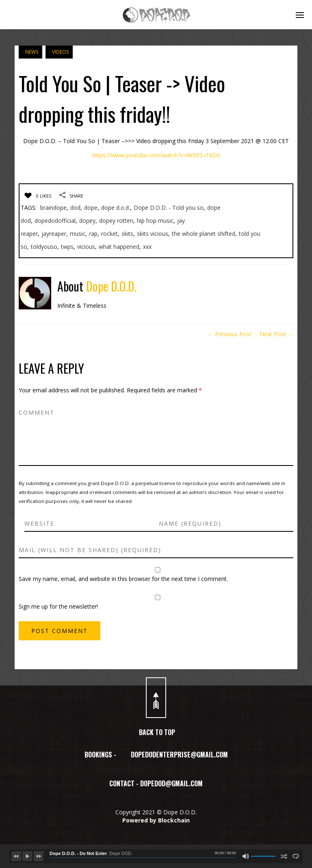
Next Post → (276, 334)
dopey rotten (116, 221)
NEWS (32, 52)
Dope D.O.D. (111, 286)
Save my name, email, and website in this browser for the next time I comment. (123, 579)
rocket (109, 234)
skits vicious (153, 234)
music (78, 234)
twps (67, 247)
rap (93, 234)
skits (127, 234)
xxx (147, 247)
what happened (119, 247)
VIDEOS (60, 52)
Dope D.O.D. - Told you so (169, 208)
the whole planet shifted (204, 234)
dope (91, 208)
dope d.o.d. (116, 208)
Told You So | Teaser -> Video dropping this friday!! (122, 98)
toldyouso (44, 247)
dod (75, 208)
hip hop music (155, 221)
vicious (86, 247)
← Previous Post (230, 334)
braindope (53, 208)
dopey (87, 221)
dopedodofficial (55, 221)
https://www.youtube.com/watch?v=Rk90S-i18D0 (156, 155)
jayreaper (54, 234)
